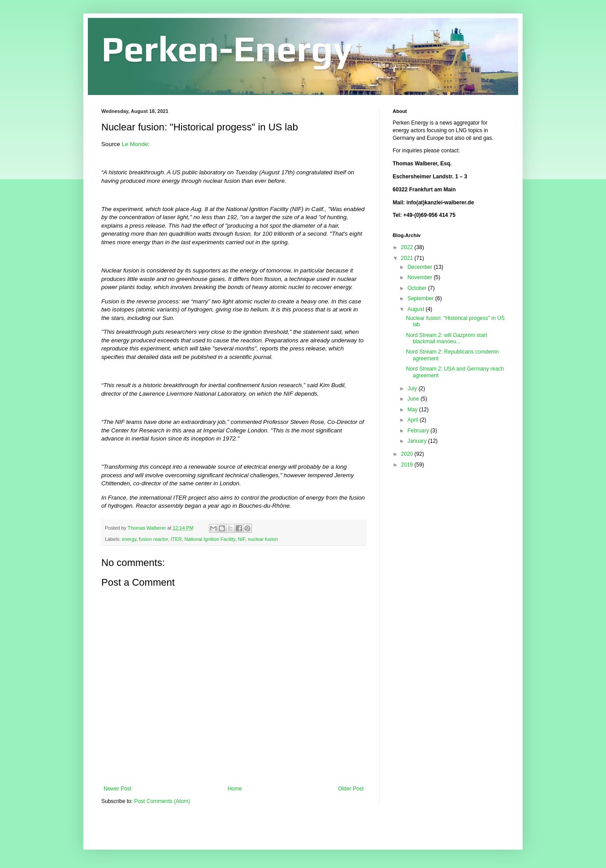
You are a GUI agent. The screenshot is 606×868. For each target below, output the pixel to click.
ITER (176, 539)
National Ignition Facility (210, 539)
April (413, 420)
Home (235, 789)
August (417, 309)
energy (129, 539)
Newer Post (117, 789)
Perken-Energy (227, 49)
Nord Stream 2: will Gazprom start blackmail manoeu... (447, 338)
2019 (408, 465)
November (421, 277)
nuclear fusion (263, 539)
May (413, 410)
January (418, 441)
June (414, 399)
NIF (242, 539)
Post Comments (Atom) (162, 801)
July (413, 389)
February (419, 431)
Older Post (351, 789)
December (421, 267)
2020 (408, 454)
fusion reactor (154, 539)
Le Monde (135, 144)
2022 (408, 247)
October (418, 288)
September (421, 298)
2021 (408, 258)
